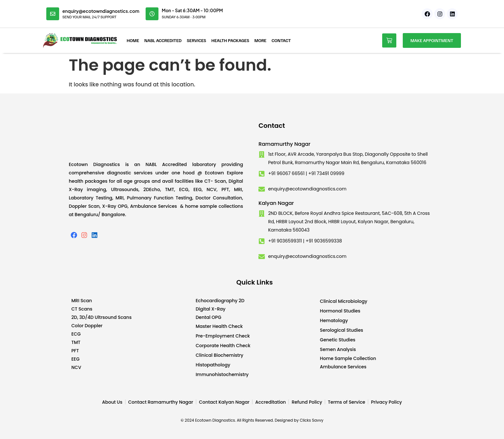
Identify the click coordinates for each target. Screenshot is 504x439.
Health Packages (230, 40)
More (260, 40)
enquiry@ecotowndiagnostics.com (101, 11)
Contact (281, 40)
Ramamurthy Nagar (284, 144)
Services (197, 40)
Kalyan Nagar (276, 203)
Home (133, 40)
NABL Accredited (163, 40)
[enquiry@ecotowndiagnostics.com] (53, 14)
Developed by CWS (432, 429)
